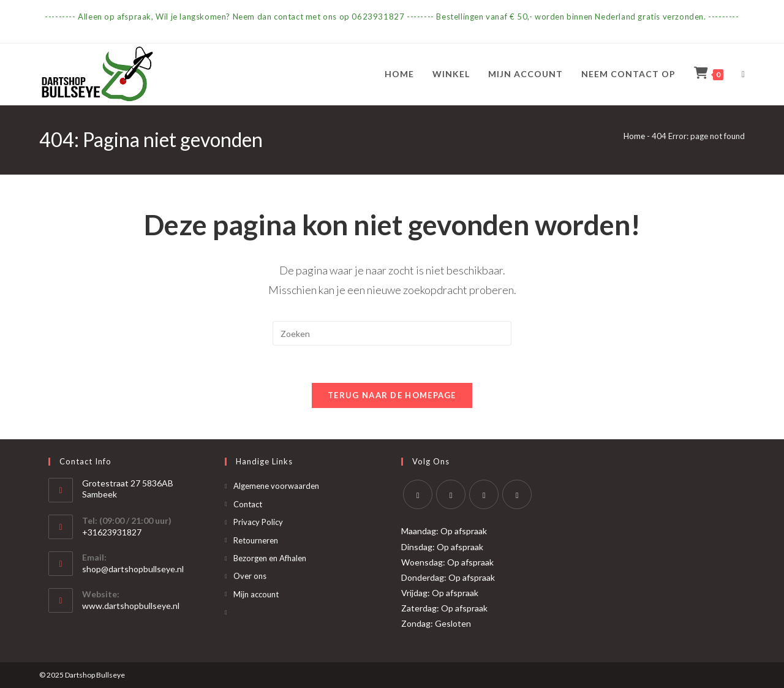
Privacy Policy (258, 522)
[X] (418, 494)
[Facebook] (451, 494)
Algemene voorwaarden (276, 486)
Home (634, 136)
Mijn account (256, 594)
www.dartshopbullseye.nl (131, 606)
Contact (248, 504)
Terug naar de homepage (392, 395)
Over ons (250, 576)
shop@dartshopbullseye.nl (133, 569)
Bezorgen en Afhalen (270, 558)
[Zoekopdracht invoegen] (392, 333)
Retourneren (256, 540)
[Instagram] (484, 494)
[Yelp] (517, 494)
